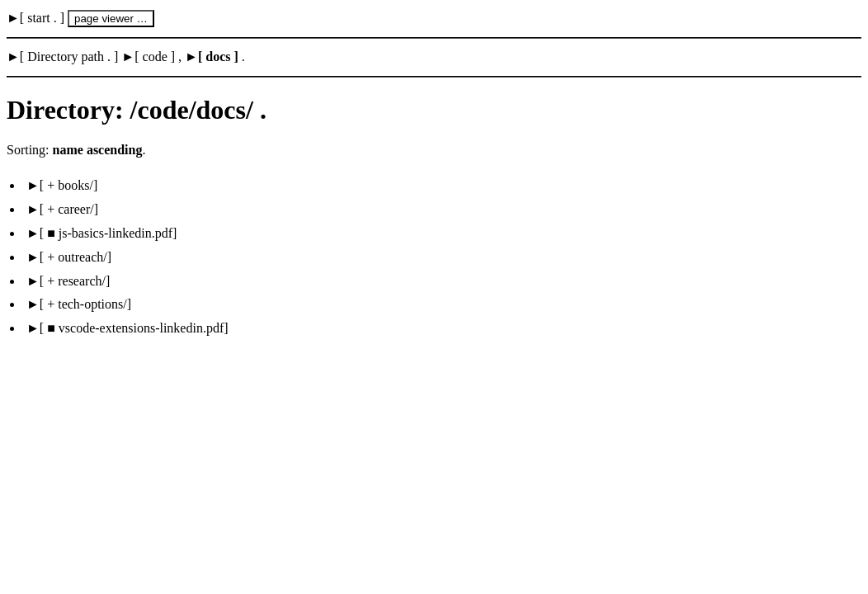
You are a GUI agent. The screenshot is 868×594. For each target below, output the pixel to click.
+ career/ (69, 209)
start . (42, 18)
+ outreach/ (75, 257)
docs (218, 57)
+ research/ (75, 281)
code (155, 57)
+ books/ (68, 185)
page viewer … (111, 19)
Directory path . (69, 57)
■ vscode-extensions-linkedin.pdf (134, 328)
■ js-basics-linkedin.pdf (108, 233)
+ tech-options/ (85, 304)
